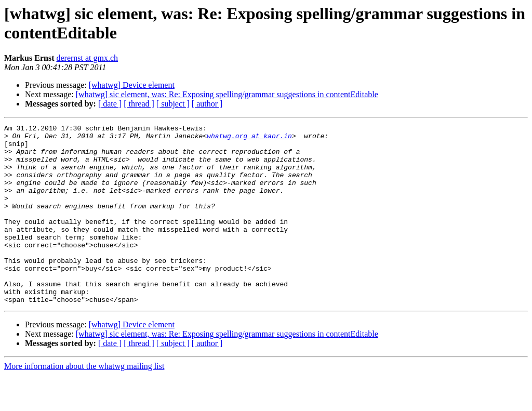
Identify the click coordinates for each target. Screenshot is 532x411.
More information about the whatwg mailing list (84, 402)
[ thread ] (139, 104)
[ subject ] (173, 104)
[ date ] (110, 104)
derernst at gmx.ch (87, 58)
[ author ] (207, 104)
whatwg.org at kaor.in (249, 139)
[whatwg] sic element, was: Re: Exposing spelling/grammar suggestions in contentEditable (227, 94)
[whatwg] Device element (132, 85)
